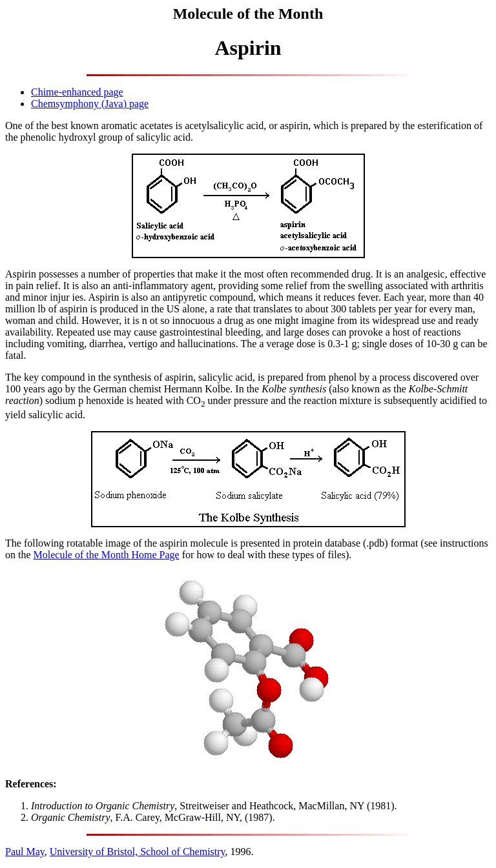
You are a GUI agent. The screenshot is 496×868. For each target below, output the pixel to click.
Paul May (25, 852)
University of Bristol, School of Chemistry (138, 852)
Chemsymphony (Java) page (90, 104)
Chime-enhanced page (77, 92)
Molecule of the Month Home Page (107, 555)
